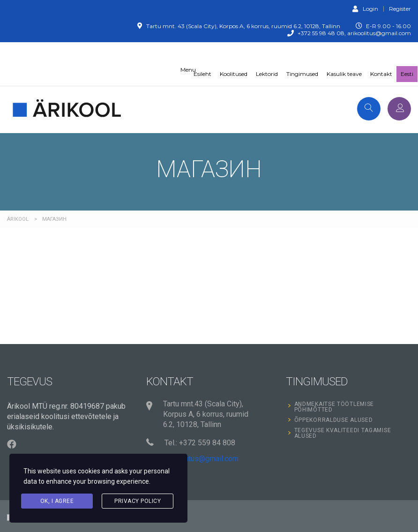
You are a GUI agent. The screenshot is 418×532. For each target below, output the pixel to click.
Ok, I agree (57, 501)
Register (400, 9)
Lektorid (267, 74)
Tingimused (302, 74)
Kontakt (381, 74)
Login (365, 8)
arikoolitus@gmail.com (202, 459)
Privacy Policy (138, 501)
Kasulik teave (344, 74)
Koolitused (234, 74)
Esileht (202, 74)
